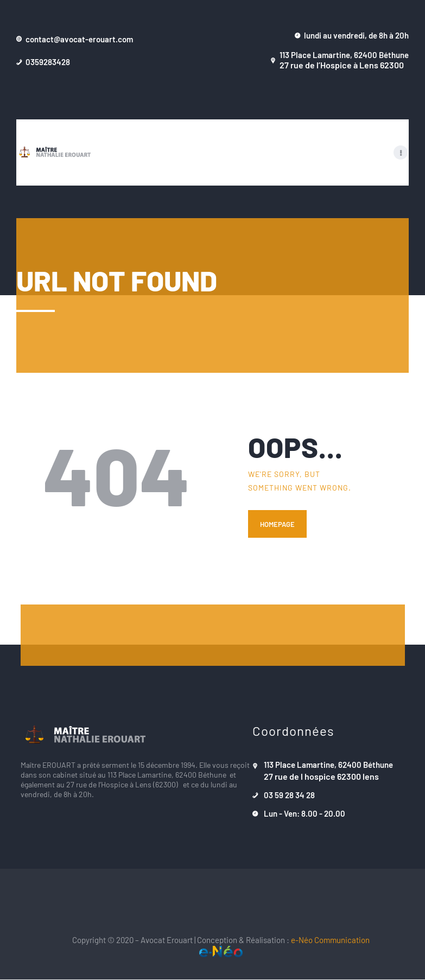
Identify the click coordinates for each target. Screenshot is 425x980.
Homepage (277, 524)
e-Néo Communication (330, 940)
